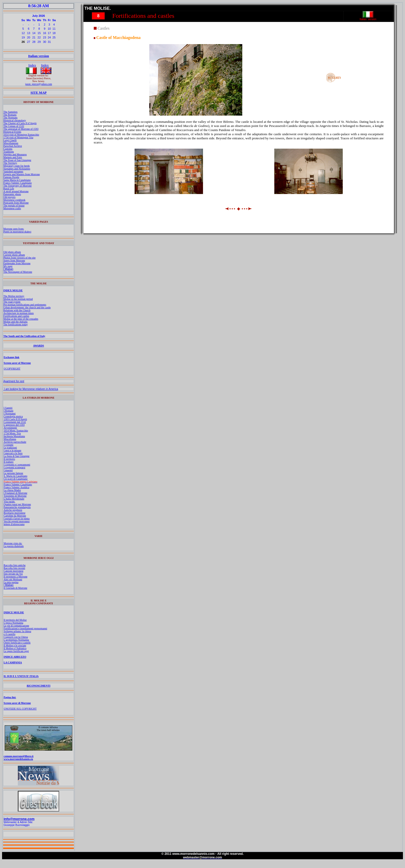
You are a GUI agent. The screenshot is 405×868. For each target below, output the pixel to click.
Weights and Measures (15, 154)
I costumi (9, 445)
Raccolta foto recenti (14, 568)
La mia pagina (11, 582)
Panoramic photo (12, 194)
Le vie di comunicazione (16, 626)
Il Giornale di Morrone (15, 588)
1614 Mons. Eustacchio (16, 431)
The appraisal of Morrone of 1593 (21, 129)
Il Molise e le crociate (15, 645)
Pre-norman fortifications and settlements (25, 305)
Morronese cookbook (14, 200)
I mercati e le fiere (13, 453)
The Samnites (10, 112)
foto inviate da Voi (13, 574)
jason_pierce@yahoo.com (38, 84)
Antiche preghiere (13, 510)
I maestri (8, 470)
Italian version (39, 56)
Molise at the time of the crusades (21, 319)
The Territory (10, 163)
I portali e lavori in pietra (17, 519)
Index (32, 65)
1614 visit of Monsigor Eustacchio (21, 135)
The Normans (10, 118)
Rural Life (9, 188)
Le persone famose (13, 473)
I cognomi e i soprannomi (17, 465)
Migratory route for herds (17, 166)
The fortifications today (15, 324)
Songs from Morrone (14, 260)
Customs (8, 149)
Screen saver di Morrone (17, 703)
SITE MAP (38, 93)
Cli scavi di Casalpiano (16, 479)
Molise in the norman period (18, 299)
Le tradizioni (10, 448)
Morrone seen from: (14, 229)
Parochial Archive (13, 146)
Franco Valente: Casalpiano (18, 183)
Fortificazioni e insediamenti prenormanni (25, 628)
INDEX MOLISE (13, 290)
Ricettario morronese (14, 513)
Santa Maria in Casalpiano (17, 180)
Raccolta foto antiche (15, 565)
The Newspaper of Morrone (18, 272)
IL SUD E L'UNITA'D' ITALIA (21, 676)
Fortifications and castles (16, 316)
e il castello (10, 634)
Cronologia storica (13, 416)
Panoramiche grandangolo (17, 507)
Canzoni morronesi (13, 571)
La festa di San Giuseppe (17, 456)
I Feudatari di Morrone (15, 493)
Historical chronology (15, 120)
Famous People (11, 177)
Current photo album (14, 255)
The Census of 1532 (14, 126)
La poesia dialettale (14, 546)
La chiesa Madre (12, 490)
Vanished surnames (13, 171)
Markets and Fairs (13, 157)
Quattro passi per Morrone (17, 504)
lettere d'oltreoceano (14, 524)
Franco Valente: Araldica (16, 487)
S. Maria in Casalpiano (15, 476)
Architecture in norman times (18, 313)
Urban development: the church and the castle (27, 307)
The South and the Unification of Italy (24, 336)
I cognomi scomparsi (14, 467)
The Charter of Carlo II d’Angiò (20, 123)
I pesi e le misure (12, 450)
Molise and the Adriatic (15, 322)
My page (8, 266)
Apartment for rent (14, 381)
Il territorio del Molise (15, 620)
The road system (12, 302)
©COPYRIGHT (12, 369)
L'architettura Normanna (16, 640)
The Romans (10, 115)
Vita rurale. (9, 501)
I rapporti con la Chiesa (16, 637)
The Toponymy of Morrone (17, 186)
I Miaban (8, 269)
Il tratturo (9, 462)
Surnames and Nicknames (17, 169)
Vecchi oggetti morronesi (17, 521)
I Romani (9, 411)
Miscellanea (10, 439)
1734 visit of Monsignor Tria (18, 137)
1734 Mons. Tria (12, 433)
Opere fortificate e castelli (17, 643)
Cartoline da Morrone (15, 516)
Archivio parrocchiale (15, 442)
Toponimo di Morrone (15, 496)
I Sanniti (8, 408)
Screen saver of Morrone (17, 363)
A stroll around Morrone (16, 191)
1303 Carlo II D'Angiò (15, 419)
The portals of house (14, 206)
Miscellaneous (11, 143)
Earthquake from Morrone (17, 263)
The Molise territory (14, 296)
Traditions (9, 152)
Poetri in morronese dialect (17, 232)
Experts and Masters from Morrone (22, 174)
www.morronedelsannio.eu (18, 759)
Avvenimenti (10, 428)
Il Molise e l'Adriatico (15, 648)
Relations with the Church (17, 310)
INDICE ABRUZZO (15, 657)
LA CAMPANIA (13, 662)
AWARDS (38, 346)
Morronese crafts (12, 208)
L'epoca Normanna (13, 623)
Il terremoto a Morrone (15, 577)
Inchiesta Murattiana (14, 436)
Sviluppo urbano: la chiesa (17, 631)
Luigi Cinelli (10, 140)
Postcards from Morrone (16, 203)
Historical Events (12, 132)
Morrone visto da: (13, 543)
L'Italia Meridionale (14, 499)
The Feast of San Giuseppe (17, 160)
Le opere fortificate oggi (16, 651)
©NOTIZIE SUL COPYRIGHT (20, 709)
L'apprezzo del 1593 (14, 425)
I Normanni (10, 413)
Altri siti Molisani (13, 579)
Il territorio (9, 459)
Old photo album (12, 252)
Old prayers (9, 197)
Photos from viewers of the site (20, 258)
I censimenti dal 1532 (15, 422)
